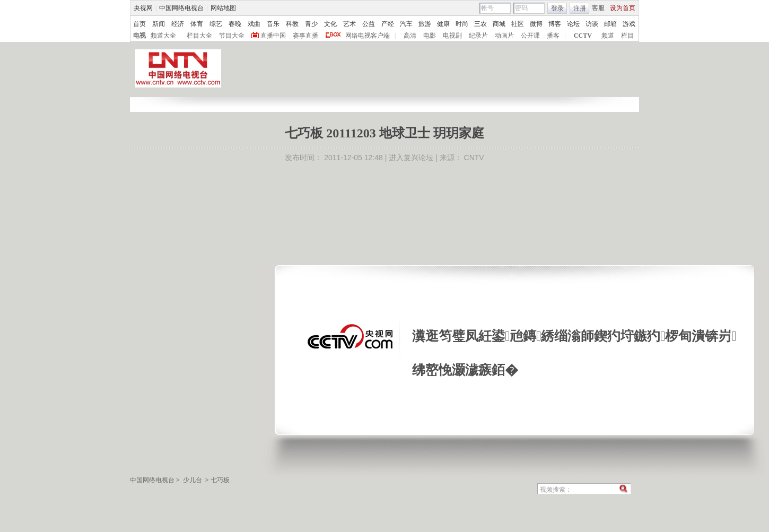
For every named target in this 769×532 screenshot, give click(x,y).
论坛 (573, 24)
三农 (480, 24)
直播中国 (273, 36)
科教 (292, 24)
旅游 (425, 24)
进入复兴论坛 (411, 158)
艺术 (349, 24)
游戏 (629, 24)
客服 (598, 8)
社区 (518, 24)
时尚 (462, 24)
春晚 (235, 24)
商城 (499, 24)
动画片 (504, 36)
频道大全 (163, 36)
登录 (557, 8)
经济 (178, 24)
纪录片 (478, 36)
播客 (553, 36)
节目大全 (232, 36)
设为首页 (623, 8)
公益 (369, 24)
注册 (580, 8)
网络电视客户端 (368, 36)
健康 (443, 24)
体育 (197, 24)
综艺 (216, 24)
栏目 (627, 36)
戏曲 (254, 24)
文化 (330, 24)
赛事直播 (305, 36)
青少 (311, 24)
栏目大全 (199, 36)
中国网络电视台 (181, 8)
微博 (536, 24)
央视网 (143, 8)
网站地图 (223, 8)
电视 (139, 36)
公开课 (530, 36)
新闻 (159, 24)
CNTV (474, 158)
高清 (410, 36)
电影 (430, 36)
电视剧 (452, 36)
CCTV (583, 36)
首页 (139, 24)
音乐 (273, 24)
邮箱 (610, 24)
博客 (555, 24)
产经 (388, 24)
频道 (608, 36)
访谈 (592, 24)
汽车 (406, 24)
